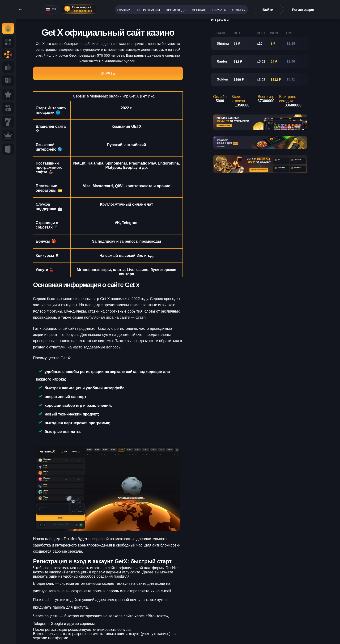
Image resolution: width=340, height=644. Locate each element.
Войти (268, 10)
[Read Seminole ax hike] (8, 136)
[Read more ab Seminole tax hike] (8, 81)
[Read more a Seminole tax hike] (8, 67)
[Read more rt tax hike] (20, 9)
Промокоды (176, 10)
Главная (124, 10)
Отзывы (239, 10)
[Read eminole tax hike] (8, 122)
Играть (108, 73)
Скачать (219, 10)
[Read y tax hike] (8, 28)
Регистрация (149, 10)
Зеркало (199, 10)
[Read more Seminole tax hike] (8, 108)
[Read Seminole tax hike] (8, 94)
